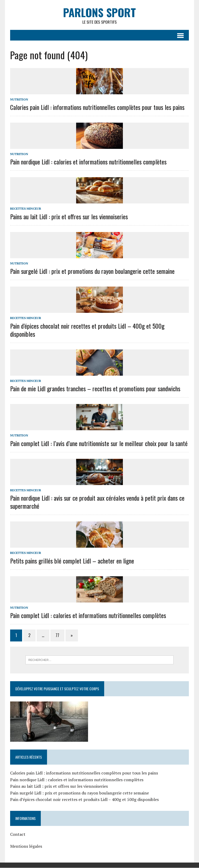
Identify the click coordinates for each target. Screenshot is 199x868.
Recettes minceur (25, 209)
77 (57, 635)
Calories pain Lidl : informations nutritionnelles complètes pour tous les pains (97, 107)
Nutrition (19, 99)
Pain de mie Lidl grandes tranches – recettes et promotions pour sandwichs (95, 388)
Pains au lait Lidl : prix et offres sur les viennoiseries (69, 216)
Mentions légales (26, 846)
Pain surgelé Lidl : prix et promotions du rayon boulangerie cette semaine (92, 271)
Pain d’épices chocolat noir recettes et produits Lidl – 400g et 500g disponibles (87, 330)
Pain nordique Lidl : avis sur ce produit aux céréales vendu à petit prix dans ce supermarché (97, 502)
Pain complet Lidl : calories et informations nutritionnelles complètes (88, 615)
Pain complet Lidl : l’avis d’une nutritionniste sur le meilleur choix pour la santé (99, 443)
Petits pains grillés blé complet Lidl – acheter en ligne (72, 561)
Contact (18, 834)
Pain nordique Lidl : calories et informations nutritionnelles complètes (88, 162)
